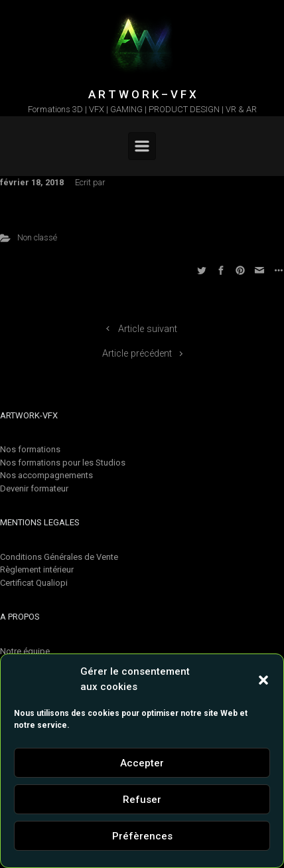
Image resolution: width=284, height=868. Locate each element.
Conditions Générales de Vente (59, 557)
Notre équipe (25, 651)
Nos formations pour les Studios (63, 463)
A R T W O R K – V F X (142, 94)
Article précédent (137, 354)
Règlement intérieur (37, 569)
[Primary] (142, 146)
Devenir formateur (34, 488)
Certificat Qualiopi (34, 583)
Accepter (142, 763)
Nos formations (30, 449)
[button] (263, 679)
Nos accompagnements (46, 475)
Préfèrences (142, 836)
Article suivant (148, 329)
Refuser (142, 800)
